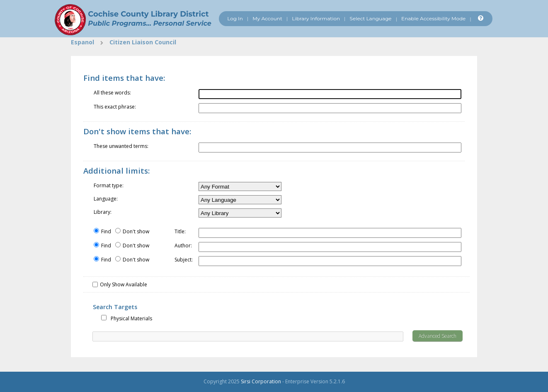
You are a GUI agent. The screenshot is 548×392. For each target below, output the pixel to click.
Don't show (136, 231)
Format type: (109, 185)
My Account (267, 18)
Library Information (316, 18)
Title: (180, 231)
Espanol (82, 42)
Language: (106, 199)
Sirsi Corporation (261, 381)
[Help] (480, 18)
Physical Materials (131, 318)
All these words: (112, 93)
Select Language (371, 18)
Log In (235, 18)
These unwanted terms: (121, 146)
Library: (103, 212)
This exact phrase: (115, 107)
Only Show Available (124, 284)
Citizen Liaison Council (143, 42)
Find (106, 231)
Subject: (184, 260)
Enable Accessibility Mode (433, 18)
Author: (183, 246)
